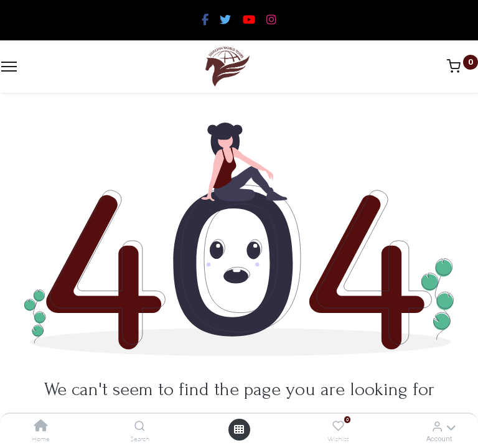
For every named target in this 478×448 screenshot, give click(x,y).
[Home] (41, 427)
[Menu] (9, 67)
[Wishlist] (338, 427)
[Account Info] (437, 427)
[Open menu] (239, 430)
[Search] (140, 427)
